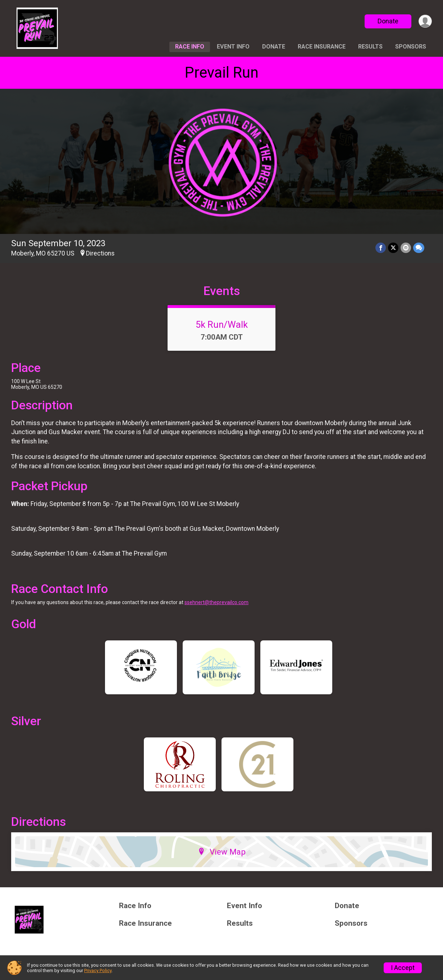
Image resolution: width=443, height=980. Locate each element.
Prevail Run (222, 72)
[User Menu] (425, 21)
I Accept (403, 968)
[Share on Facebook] (381, 248)
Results (370, 47)
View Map (222, 852)
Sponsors (411, 47)
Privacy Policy (98, 970)
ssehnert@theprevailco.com (216, 602)
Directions (100, 253)
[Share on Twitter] (393, 248)
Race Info (190, 47)
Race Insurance (322, 47)
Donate (388, 21)
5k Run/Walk (222, 325)
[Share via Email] (406, 248)
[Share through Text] (419, 248)
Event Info (233, 47)
